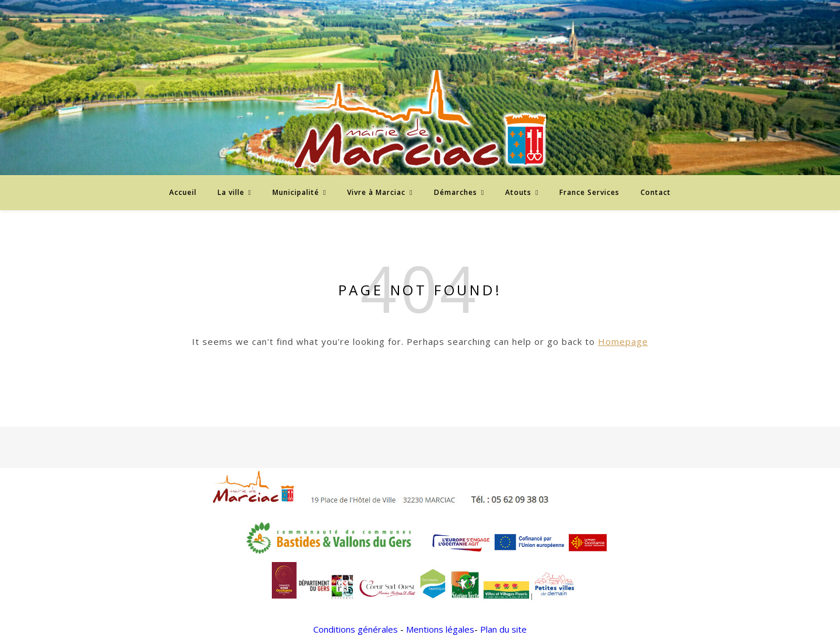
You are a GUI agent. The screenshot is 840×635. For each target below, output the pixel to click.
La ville (231, 192)
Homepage (623, 341)
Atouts (518, 192)
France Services (589, 192)
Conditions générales (356, 629)
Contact (656, 192)
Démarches (456, 192)
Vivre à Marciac (376, 192)
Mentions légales (440, 629)
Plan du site (503, 629)
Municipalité (296, 192)
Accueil (183, 192)
